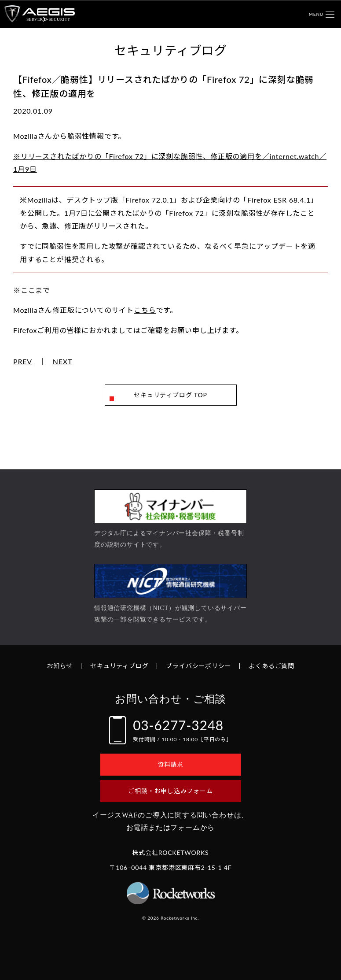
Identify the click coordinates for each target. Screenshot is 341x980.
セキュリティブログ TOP (170, 395)
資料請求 (170, 764)
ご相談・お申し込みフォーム (170, 791)
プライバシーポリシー (198, 666)
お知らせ (60, 666)
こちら (145, 310)
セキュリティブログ (119, 666)
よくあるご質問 (271, 666)
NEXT (63, 362)
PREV (23, 362)
